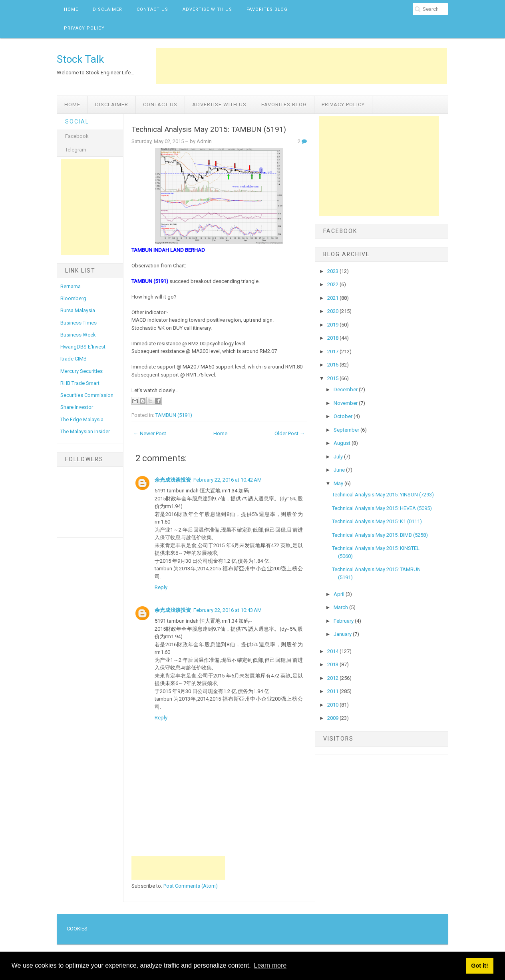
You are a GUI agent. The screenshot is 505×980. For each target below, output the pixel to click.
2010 (333, 705)
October (344, 416)
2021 (333, 298)
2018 (333, 338)
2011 (333, 691)
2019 (333, 325)
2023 (333, 271)
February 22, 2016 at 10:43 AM (228, 610)
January (343, 634)
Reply (161, 587)
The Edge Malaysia (82, 419)
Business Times (79, 323)
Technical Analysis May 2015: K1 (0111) (377, 521)
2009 (333, 718)
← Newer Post (150, 433)
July (339, 457)
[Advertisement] (302, 66)
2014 (333, 651)
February (344, 621)
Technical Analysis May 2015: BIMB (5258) (380, 535)
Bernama (71, 286)
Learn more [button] (270, 965)
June (340, 470)
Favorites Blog (267, 9)
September (347, 430)
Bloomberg (73, 298)
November (346, 403)
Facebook (77, 136)
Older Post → (290, 433)
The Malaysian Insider (85, 431)
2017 (333, 352)
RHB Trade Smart (80, 383)
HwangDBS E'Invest (83, 347)
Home (71, 9)
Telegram (76, 150)
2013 (333, 664)
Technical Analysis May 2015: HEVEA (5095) (382, 508)
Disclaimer (107, 9)
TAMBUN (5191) (174, 415)
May (339, 483)
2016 (333, 365)
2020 (333, 311)
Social (77, 122)
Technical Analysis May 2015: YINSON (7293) (383, 495)
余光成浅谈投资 (173, 480)
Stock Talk (80, 59)
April (340, 594)
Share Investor (77, 407)
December (346, 389)
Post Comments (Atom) (191, 886)
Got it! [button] (479, 966)
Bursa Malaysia (78, 310)
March (341, 607)
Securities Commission (87, 395)
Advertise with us (207, 9)
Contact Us (152, 9)
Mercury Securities (82, 371)
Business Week (78, 335)
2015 (333, 378)
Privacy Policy (84, 28)
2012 (333, 678)
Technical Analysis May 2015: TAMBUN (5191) (209, 129)
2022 (333, 284)
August (343, 443)
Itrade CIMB (74, 359)
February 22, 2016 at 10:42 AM (228, 480)
